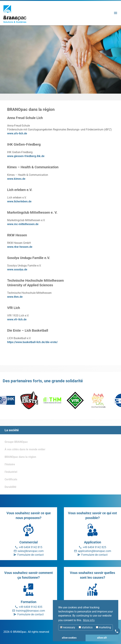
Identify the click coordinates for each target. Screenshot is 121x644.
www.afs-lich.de (17, 133)
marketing (103, 627)
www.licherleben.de (19, 201)
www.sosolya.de (17, 269)
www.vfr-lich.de (17, 319)
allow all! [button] (102, 638)
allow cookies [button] (69, 638)
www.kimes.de (16, 179)
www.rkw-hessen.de (20, 247)
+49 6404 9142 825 (94, 547)
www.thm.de (15, 297)
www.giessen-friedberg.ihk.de (26, 156)
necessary (68, 627)
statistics (86, 627)
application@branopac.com (94, 551)
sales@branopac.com (31, 551)
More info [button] (89, 620)
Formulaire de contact (31, 555)
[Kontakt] (117, 631)
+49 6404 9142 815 (31, 547)
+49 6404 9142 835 (31, 607)
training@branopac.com (31, 611)
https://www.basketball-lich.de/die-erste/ (32, 342)
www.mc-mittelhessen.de (23, 224)
